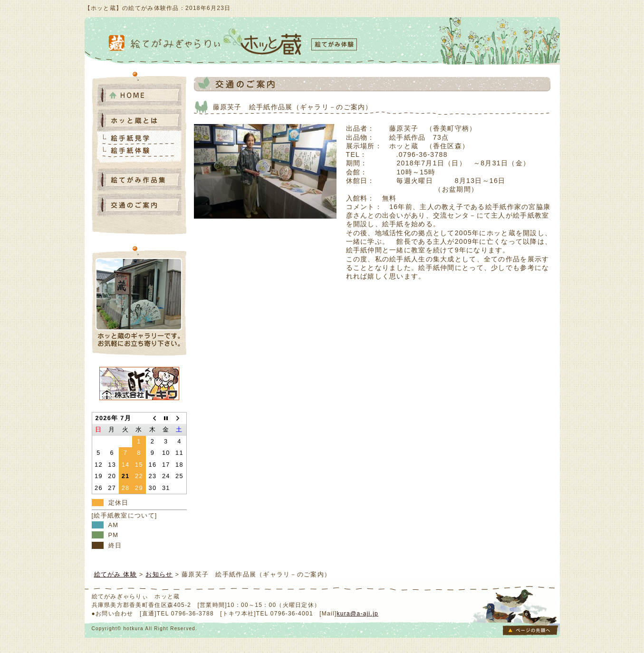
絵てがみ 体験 (116, 574)
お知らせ (159, 574)
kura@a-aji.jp (358, 614)
